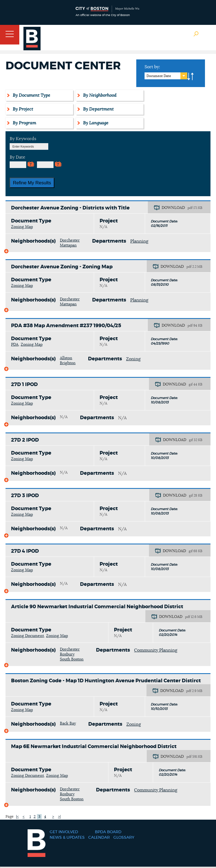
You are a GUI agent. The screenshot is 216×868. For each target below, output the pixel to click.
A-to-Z (191, 77)
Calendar (99, 838)
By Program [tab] (24, 123)
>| (59, 817)
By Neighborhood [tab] (99, 95)
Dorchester (70, 240)
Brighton (68, 363)
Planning (139, 241)
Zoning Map (22, 227)
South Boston (72, 659)
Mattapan (68, 245)
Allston (66, 358)
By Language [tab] (95, 123)
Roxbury (67, 654)
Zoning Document (27, 636)
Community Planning (156, 650)
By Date (18, 157)
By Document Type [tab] (31, 95)
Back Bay (68, 723)
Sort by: (152, 67)
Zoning (133, 359)
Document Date (159, 76)
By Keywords (23, 139)
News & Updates (67, 838)
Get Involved (64, 832)
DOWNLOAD (173, 208)
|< (17, 817)
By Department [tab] (98, 109)
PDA (15, 345)
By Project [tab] (22, 109)
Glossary (124, 838)
